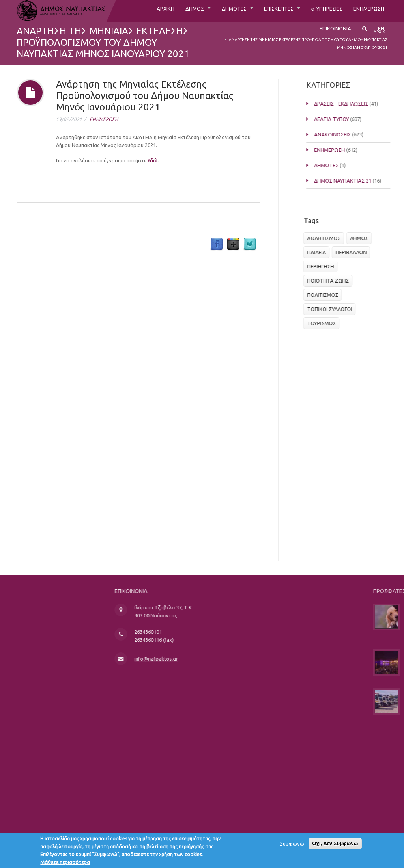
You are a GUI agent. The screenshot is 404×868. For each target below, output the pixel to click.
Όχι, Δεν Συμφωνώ (335, 846)
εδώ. (153, 160)
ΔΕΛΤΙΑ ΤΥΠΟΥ (339, 119)
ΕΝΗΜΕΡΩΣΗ (366, 11)
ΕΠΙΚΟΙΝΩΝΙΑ (331, 34)
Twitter (250, 244)
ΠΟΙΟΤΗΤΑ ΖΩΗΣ (330, 281)
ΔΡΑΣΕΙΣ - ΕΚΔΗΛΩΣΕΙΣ (349, 104)
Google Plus (233, 244)
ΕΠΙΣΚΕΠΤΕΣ (263, 11)
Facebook (217, 244)
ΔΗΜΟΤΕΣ (212, 11)
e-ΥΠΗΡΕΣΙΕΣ (317, 11)
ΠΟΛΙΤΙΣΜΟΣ (325, 295)
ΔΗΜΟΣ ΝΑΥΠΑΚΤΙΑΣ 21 (350, 181)
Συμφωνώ (292, 846)
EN (381, 34)
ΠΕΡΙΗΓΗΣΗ (323, 266)
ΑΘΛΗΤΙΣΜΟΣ (326, 238)
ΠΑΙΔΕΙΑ (319, 252)
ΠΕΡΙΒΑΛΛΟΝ (353, 252)
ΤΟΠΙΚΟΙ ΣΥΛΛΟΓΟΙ (332, 309)
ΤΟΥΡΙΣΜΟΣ (324, 323)
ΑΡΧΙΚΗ (135, 11)
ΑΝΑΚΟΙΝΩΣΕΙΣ (340, 134)
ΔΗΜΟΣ (168, 11)
